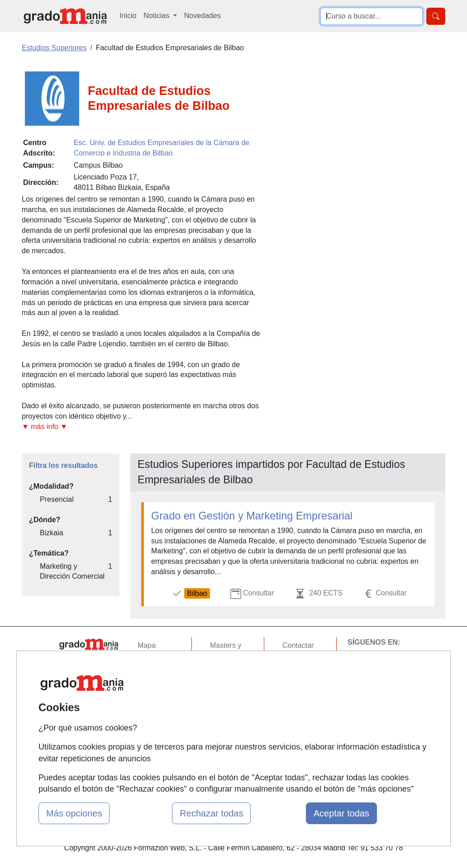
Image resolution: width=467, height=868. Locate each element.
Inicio (128, 16)
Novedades (203, 16)
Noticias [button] (157, 16)
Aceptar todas (341, 813)
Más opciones (74, 813)
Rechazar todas (211, 813)
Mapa (147, 645)
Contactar (298, 645)
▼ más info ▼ (45, 427)
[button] (143, 427)
